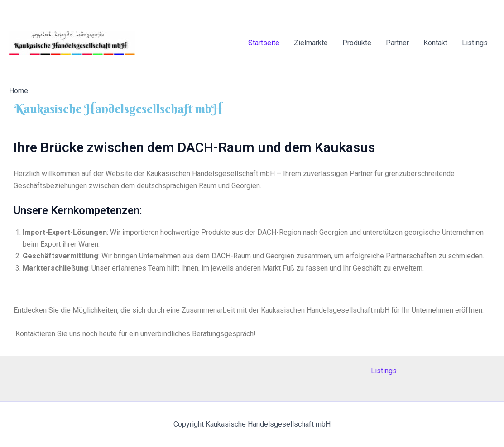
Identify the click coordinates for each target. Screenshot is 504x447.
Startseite (264, 43)
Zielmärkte (311, 43)
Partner (397, 43)
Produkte (357, 43)
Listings (475, 43)
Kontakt (435, 43)
